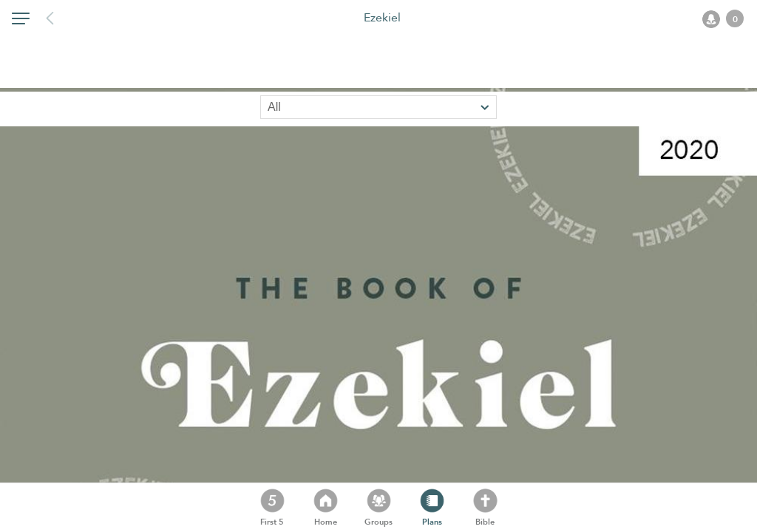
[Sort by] (378, 107)
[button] (21, 21)
